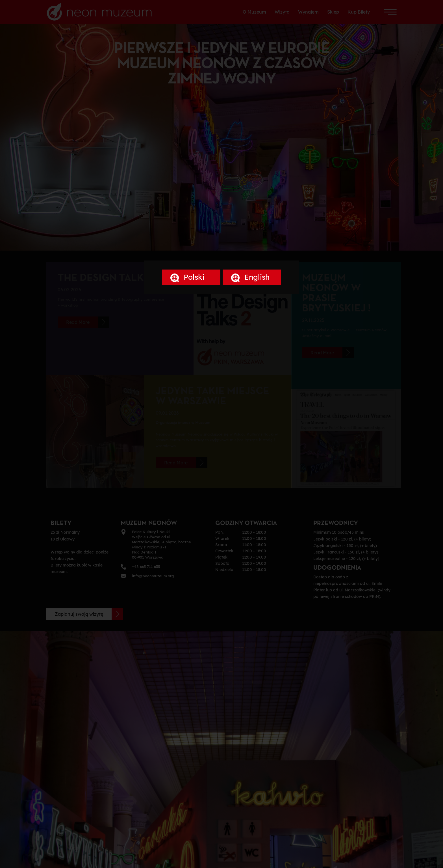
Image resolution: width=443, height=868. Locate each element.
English (250, 277)
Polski (187, 277)
